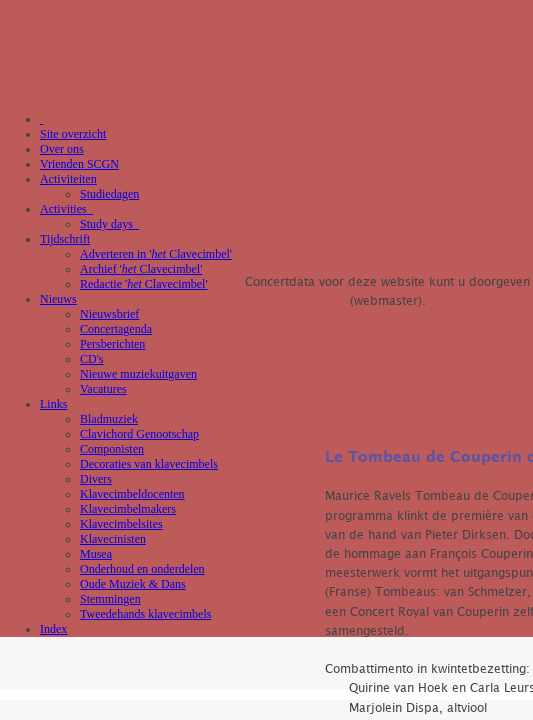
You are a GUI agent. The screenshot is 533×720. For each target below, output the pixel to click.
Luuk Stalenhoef (295, 301)
